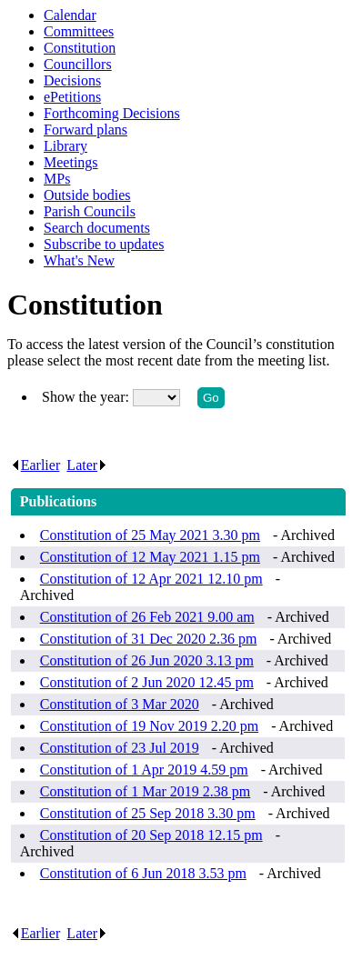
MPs (57, 179)
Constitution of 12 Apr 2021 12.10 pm (151, 579)
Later (87, 465)
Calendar (70, 15)
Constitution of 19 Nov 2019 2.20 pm (149, 726)
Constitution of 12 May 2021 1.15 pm (150, 557)
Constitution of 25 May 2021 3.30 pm (150, 535)
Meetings (71, 162)
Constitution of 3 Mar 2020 (120, 704)
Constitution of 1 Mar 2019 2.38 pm (146, 791)
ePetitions (72, 97)
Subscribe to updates (104, 244)
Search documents (97, 228)
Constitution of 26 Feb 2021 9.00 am (147, 617)
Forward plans (85, 130)
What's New (79, 260)
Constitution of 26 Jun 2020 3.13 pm (147, 660)
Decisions (72, 80)
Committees (79, 31)
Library (65, 146)
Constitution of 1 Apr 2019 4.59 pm (144, 770)
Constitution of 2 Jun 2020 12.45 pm (147, 682)
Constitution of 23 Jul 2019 (120, 748)
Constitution (80, 48)
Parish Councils (90, 211)
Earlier (35, 465)
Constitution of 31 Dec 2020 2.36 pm (149, 639)
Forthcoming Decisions (112, 113)
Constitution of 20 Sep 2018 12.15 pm (151, 835)
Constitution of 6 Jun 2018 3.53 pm (143, 873)
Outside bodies (87, 195)
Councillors (78, 64)
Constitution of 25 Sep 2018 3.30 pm (148, 813)
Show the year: (87, 397)
